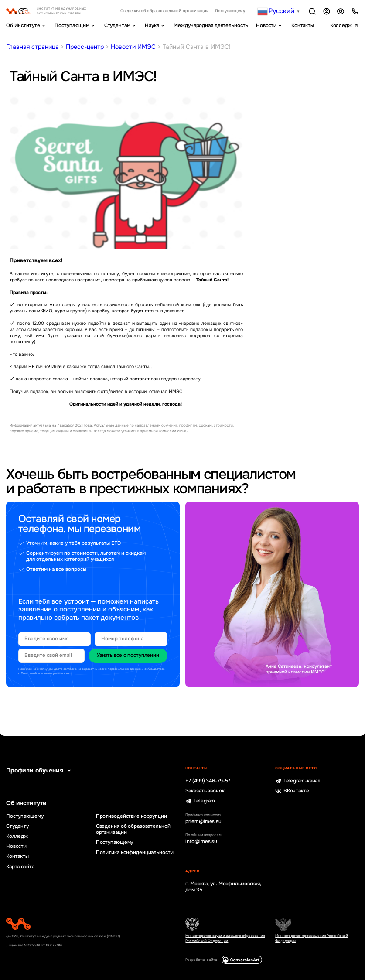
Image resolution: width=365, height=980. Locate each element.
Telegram (200, 801)
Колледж (341, 26)
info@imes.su (201, 842)
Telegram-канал (298, 781)
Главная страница (32, 47)
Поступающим (72, 26)
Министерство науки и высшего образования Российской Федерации (225, 938)
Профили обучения (40, 770)
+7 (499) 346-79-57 (208, 781)
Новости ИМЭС (133, 47)
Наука (152, 26)
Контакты (303, 26)
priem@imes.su (203, 822)
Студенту (17, 826)
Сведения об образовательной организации (165, 11)
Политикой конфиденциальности (45, 673)
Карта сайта (20, 867)
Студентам (117, 26)
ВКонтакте (292, 791)
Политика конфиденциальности (135, 853)
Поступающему (230, 11)
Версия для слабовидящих (341, 12)
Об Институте (23, 26)
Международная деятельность (211, 26)
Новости (266, 26)
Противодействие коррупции (131, 816)
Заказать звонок (205, 791)
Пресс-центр (85, 47)
